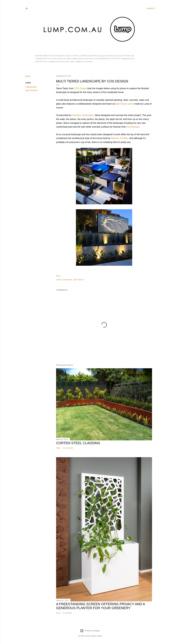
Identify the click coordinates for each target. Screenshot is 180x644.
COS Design (81, 88)
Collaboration (31, 87)
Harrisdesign (133, 127)
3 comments (67, 613)
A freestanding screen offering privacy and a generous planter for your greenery (100, 606)
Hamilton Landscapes (83, 115)
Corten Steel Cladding (78, 443)
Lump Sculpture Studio (93, 636)
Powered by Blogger (90, 631)
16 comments (68, 448)
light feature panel (125, 104)
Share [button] (28, 76)
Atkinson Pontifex (120, 138)
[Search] (151, 8)
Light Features (31, 90)
